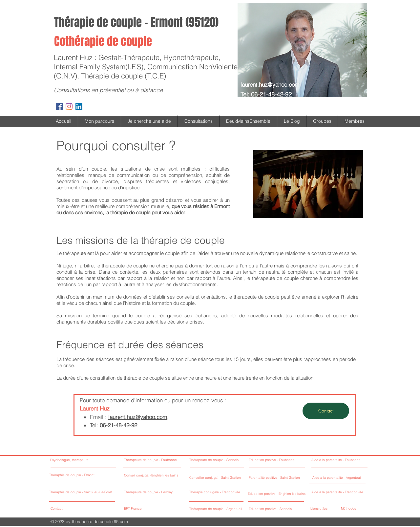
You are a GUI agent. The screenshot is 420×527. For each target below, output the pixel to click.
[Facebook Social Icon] (59, 106)
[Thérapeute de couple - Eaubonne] (156, 460)
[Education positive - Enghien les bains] (277, 494)
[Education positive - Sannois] (271, 509)
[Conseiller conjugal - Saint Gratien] (217, 478)
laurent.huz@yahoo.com (270, 84)
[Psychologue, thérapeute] (82, 460)
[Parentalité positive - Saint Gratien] (276, 478)
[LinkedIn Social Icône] (79, 106)
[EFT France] (154, 509)
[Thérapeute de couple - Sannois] (225, 460)
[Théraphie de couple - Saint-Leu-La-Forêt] (82, 492)
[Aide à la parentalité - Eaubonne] (338, 460)
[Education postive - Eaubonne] (276, 460)
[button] (149, 121)
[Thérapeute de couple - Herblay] (159, 492)
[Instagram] (69, 106)
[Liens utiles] (324, 509)
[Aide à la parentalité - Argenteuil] (339, 478)
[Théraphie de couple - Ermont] (82, 475)
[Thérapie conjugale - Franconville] (226, 492)
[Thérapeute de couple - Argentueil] (227, 509)
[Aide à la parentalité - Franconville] (338, 492)
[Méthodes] (352, 509)
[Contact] (326, 411)
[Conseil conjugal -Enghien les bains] (163, 475)
